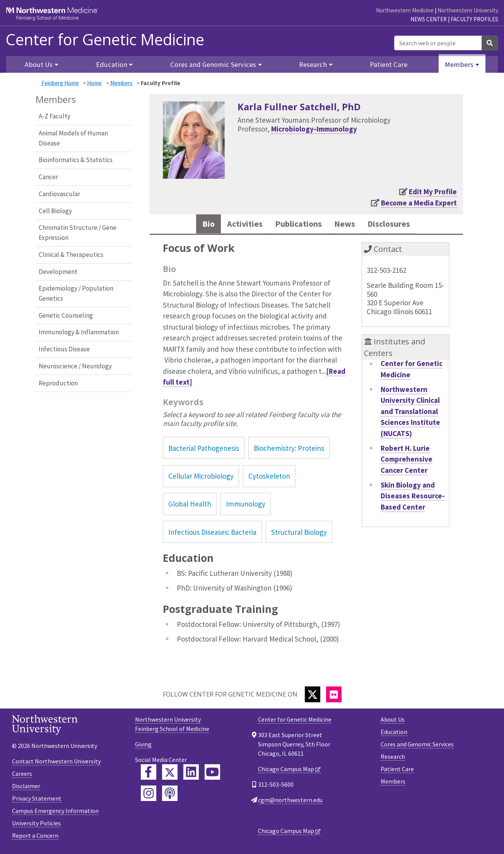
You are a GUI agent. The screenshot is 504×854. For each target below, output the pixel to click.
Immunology (246, 505)
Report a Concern (35, 837)
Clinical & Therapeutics (71, 255)
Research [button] (313, 64)
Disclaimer (26, 787)
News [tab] (348, 225)
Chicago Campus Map (286, 770)
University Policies (36, 825)
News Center (429, 19)
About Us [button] (39, 64)
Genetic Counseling (66, 315)
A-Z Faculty (55, 116)
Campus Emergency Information (55, 812)
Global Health (190, 505)
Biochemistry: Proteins (289, 450)
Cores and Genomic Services (417, 746)
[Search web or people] (438, 43)
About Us (393, 721)
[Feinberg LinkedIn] (191, 774)
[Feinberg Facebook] (149, 774)
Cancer (48, 177)
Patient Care (389, 64)
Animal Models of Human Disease (73, 138)
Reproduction (58, 383)
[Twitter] (313, 696)
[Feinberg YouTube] (212, 774)
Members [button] (459, 64)
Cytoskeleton (269, 477)
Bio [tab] (198, 225)
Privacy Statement (37, 800)
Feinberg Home (60, 83)
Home (94, 83)
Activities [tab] (237, 225)
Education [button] (112, 64)
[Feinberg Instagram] (149, 795)
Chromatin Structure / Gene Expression (78, 233)
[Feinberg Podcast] (170, 795)
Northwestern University (468, 10)
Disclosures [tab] (397, 225)
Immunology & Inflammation (79, 332)
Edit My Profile (433, 192)
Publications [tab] (297, 225)
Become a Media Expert (419, 203)
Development (58, 272)
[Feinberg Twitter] (170, 774)
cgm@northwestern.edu (290, 801)
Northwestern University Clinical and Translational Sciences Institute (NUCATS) (410, 413)
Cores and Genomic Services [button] (213, 64)
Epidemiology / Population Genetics (76, 293)
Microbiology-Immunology (314, 129)
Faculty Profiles (474, 19)
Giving (143, 746)
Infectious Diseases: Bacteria (212, 534)
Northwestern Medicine (405, 10)
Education (394, 733)
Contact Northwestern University (56, 763)
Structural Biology (299, 534)
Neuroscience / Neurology (75, 366)
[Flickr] (334, 696)
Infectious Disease (64, 349)
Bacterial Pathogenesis (204, 450)
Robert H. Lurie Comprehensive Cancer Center (407, 461)
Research (393, 758)
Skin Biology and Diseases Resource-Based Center (413, 497)
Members (121, 83)
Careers (22, 775)
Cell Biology (55, 211)
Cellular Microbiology (201, 477)
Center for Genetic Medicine (105, 39)
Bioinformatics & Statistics (76, 160)
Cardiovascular (59, 194)
